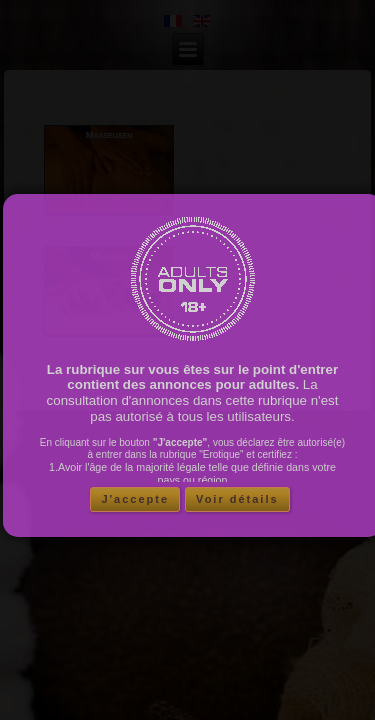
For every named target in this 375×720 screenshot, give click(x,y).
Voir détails (237, 504)
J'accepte (135, 504)
